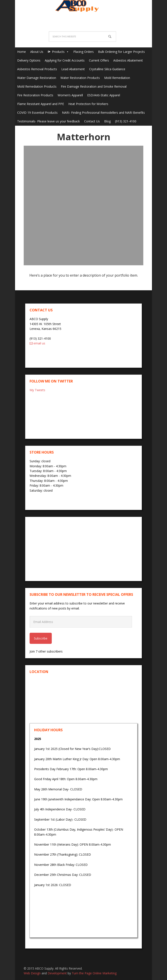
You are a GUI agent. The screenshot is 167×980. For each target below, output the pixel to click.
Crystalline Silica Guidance (107, 69)
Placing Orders (83, 52)
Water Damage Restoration (37, 78)
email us (37, 343)
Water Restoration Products (80, 78)
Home (22, 52)
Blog (107, 121)
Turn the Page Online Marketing (94, 973)
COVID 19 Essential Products (37, 113)
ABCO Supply (83, 11)
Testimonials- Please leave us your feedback (48, 121)
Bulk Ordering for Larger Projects (121, 52)
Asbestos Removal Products (37, 69)
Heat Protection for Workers (88, 104)
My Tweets (37, 390)
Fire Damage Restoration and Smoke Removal (94, 86)
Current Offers (99, 60)
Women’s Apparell (70, 95)
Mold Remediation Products (37, 86)
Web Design (32, 973)
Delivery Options (29, 60)
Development (57, 973)
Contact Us (92, 121)
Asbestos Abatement (128, 60)
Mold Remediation (117, 78)
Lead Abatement (73, 69)
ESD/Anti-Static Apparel (104, 95)
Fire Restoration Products (35, 95)
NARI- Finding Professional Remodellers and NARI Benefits (103, 113)
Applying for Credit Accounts (65, 60)
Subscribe (41, 638)
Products (58, 52)
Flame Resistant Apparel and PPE (41, 104)
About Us (37, 52)
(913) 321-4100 (126, 121)
